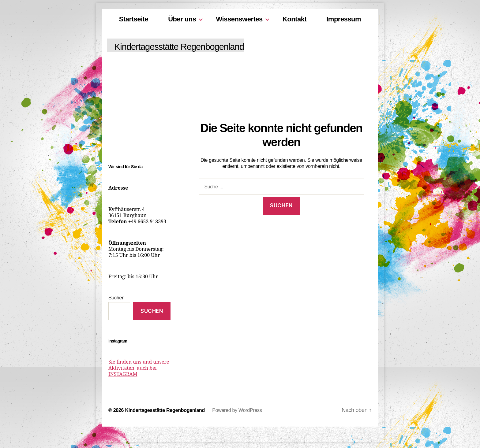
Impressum (344, 19)
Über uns (182, 19)
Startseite (134, 19)
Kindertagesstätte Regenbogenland (179, 47)
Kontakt (294, 19)
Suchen (116, 298)
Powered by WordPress (237, 410)
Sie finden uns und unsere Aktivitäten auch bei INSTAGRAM (139, 368)
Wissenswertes (239, 19)
